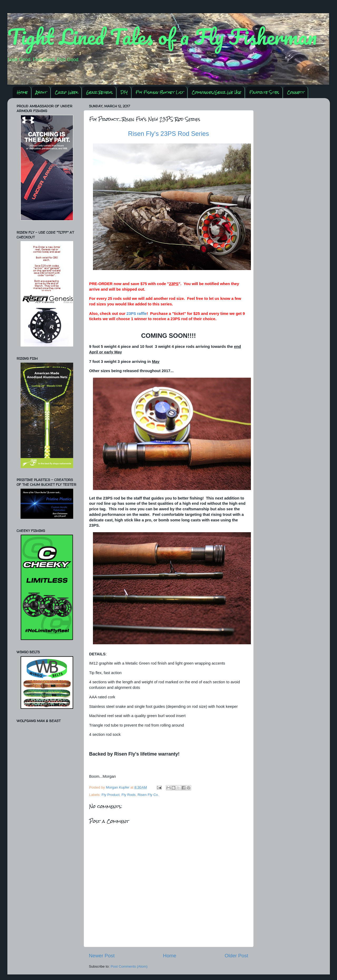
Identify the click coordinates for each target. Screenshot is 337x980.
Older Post (236, 956)
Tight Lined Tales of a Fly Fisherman (162, 36)
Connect (296, 92)
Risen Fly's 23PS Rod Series (168, 134)
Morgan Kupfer (118, 787)
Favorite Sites (264, 92)
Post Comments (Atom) (129, 966)
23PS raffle (137, 314)
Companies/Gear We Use (216, 92)
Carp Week (66, 92)
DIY (124, 92)
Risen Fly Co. (148, 795)
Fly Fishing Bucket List (160, 92)
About (41, 92)
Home (22, 92)
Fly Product (111, 795)
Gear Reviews (99, 92)
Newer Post (102, 956)
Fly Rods (129, 795)
